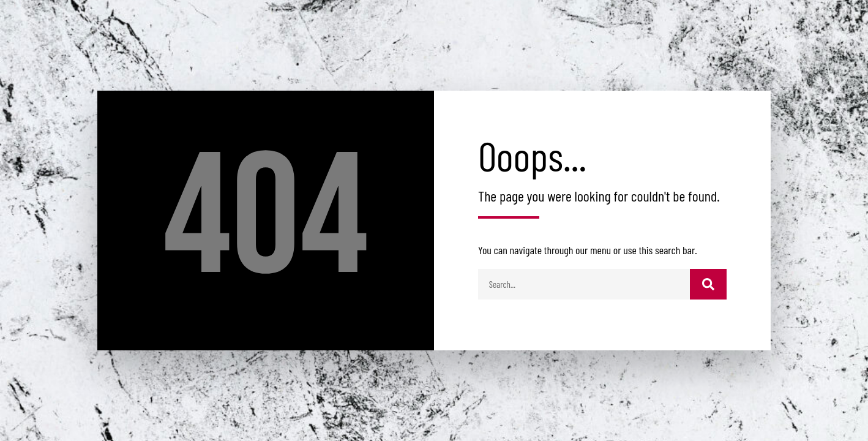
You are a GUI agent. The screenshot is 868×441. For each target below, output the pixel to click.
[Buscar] (708, 284)
